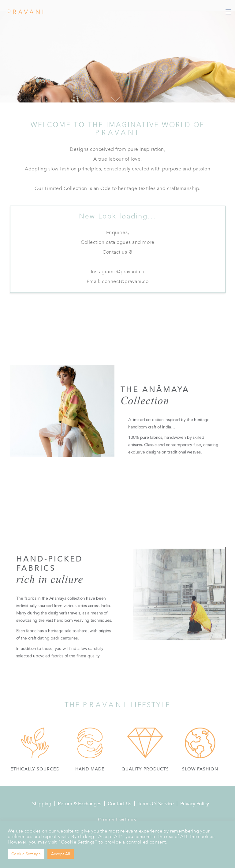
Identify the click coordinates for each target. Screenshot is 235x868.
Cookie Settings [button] (26, 854)
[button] (38, 82)
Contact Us (119, 804)
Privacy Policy (195, 804)
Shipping (42, 804)
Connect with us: (118, 820)
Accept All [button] (61, 854)
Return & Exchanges (80, 804)
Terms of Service (156, 804)
